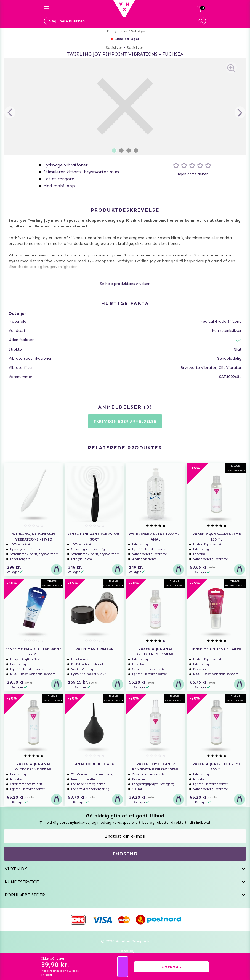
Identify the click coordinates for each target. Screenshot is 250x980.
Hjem (110, 31)
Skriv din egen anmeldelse (125, 421)
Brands (122, 31)
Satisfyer (138, 31)
